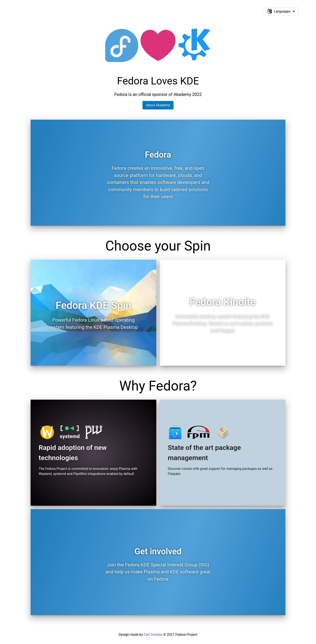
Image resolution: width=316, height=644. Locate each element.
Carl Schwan (153, 635)
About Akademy (158, 105)
